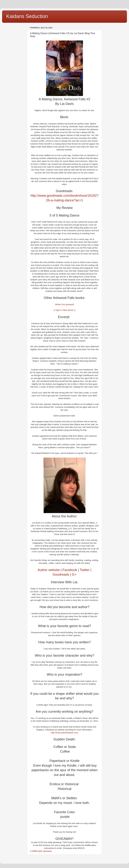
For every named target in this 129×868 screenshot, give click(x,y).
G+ (74, 574)
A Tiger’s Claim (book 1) (64, 310)
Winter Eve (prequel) (64, 304)
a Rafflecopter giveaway (41, 851)
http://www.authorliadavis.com (64, 733)
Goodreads (61, 574)
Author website (49, 570)
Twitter (85, 570)
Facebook (70, 570)
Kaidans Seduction (27, 16)
